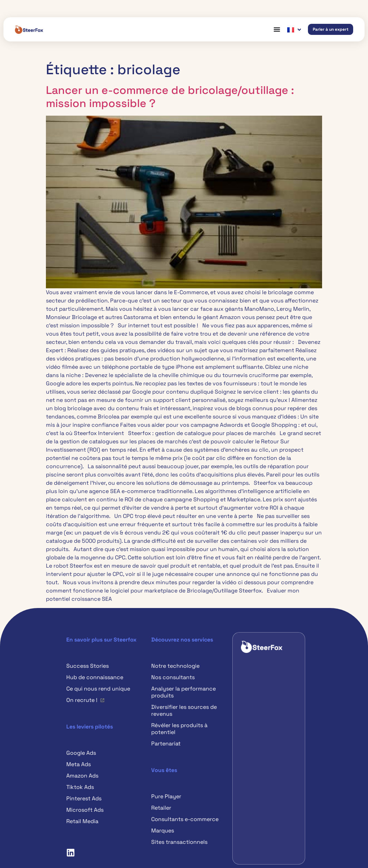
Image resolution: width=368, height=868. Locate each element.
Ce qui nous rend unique (98, 689)
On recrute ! (82, 700)
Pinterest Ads (84, 798)
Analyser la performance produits (183, 692)
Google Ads (81, 753)
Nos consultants (173, 677)
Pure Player (166, 796)
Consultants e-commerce (185, 819)
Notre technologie (175, 666)
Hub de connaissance (95, 677)
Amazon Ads (82, 776)
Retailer (161, 808)
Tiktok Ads (80, 787)
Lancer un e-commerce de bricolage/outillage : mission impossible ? (170, 97)
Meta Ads (79, 764)
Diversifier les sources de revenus (184, 710)
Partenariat (166, 744)
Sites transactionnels (179, 842)
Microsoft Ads (85, 810)
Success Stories (88, 666)
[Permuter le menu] (277, 29)
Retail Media (82, 821)
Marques (163, 831)
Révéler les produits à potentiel (179, 729)
